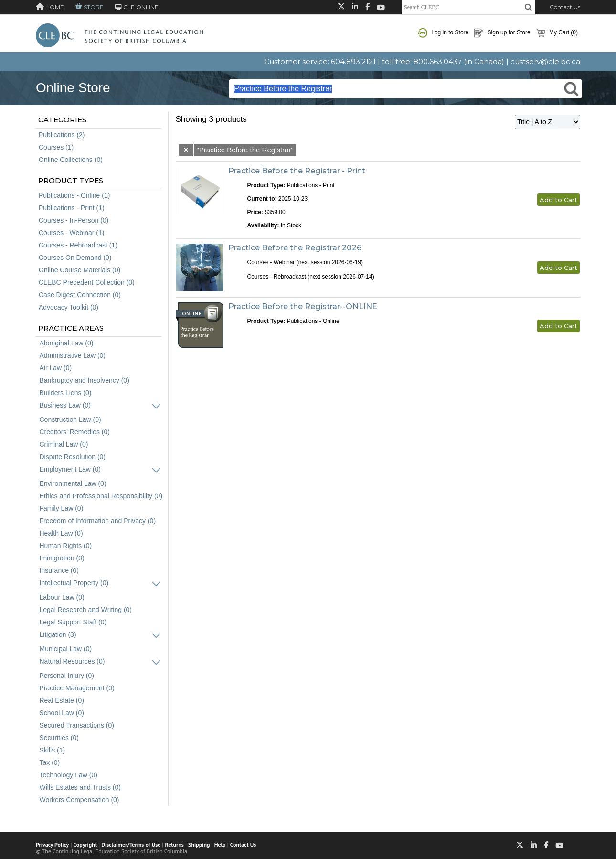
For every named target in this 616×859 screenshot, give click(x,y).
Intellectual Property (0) (74, 583)
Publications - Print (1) (72, 208)
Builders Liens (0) (66, 393)
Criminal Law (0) (64, 444)
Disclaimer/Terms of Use (131, 844)
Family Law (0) (62, 508)
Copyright (85, 844)
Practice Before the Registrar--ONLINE (303, 306)
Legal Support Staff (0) (73, 622)
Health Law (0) (61, 533)
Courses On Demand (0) (75, 258)
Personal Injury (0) (67, 676)
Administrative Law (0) (73, 355)
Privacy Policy (52, 844)
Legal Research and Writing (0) (86, 610)
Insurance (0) (59, 570)
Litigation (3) (58, 634)
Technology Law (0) (69, 775)
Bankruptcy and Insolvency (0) (85, 380)
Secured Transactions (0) (77, 725)
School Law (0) (62, 713)
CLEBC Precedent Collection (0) (87, 282)
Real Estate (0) (62, 700)
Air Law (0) (56, 368)
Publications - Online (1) (74, 195)
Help (220, 844)
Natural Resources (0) (72, 661)
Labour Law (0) (62, 597)
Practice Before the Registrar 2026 (295, 248)
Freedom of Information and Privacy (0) (98, 521)
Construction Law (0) (70, 419)
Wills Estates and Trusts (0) (80, 787)
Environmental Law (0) (73, 483)
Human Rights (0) (66, 546)
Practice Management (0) (77, 688)
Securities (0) (59, 738)
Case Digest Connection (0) (80, 295)
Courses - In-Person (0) (74, 220)
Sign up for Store (502, 33)
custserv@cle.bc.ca (545, 61)
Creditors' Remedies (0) (75, 432)
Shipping (199, 844)
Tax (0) (50, 762)
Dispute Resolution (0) (73, 457)
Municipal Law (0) (66, 649)
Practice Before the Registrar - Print (297, 171)
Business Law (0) (65, 405)
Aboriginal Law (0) (67, 343)
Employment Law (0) (70, 469)
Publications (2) (62, 135)
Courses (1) (56, 147)
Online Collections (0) (71, 160)
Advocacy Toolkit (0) (69, 307)
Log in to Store (443, 33)
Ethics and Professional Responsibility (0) (101, 496)
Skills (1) (53, 750)
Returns (175, 844)
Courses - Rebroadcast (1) (78, 245)
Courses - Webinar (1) (71, 233)
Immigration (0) (62, 558)
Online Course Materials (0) (80, 270)
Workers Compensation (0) (80, 800)
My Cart (557, 33)
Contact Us (565, 7)
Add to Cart (558, 200)
